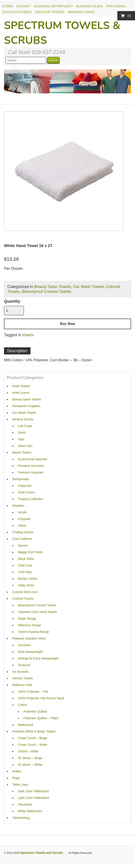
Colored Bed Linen (25, 592)
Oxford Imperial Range (33, 632)
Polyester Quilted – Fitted (41, 718)
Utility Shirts (26, 585)
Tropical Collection (31, 499)
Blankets (18, 506)
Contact (24, 6)
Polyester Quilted (35, 711)
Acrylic (22, 512)
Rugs (16, 778)
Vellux (22, 526)
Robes (17, 771)
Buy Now (67, 324)
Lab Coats (25, 426)
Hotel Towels (21, 386)
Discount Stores (50, 12)
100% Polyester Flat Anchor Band (41, 698)
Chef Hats (25, 572)
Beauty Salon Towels (52, 287)
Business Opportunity (54, 6)
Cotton (22, 705)
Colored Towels (23, 599)
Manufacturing (81, 12)
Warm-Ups (25, 446)
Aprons (23, 545)
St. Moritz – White (30, 765)
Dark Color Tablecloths (33, 791)
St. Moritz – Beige (30, 758)
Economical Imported (32, 459)
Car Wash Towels (88, 287)
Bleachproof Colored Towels (46, 292)
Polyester (24, 519)
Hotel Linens (21, 393)
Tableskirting (21, 818)
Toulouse (24, 665)
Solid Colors (26, 492)
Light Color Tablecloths (33, 798)
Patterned (25, 486)
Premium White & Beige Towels (34, 731)
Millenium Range (29, 625)
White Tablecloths (30, 811)
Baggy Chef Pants (30, 552)
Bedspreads (21, 479)
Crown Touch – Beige (33, 738)
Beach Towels (22, 452)
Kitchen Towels (23, 678)
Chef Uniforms (22, 539)
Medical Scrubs (23, 419)
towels (28, 335)
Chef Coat (25, 565)
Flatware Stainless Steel (29, 638)
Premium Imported (31, 472)
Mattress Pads (22, 685)
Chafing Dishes (23, 532)
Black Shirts (26, 559)
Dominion (24, 645)
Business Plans (90, 6)
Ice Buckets (20, 672)
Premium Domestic (31, 466)
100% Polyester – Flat (33, 692)
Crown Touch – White (33, 745)
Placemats (25, 804)
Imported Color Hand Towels (37, 612)
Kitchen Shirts (27, 579)
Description (17, 351)
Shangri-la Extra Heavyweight (38, 658)
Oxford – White (28, 751)
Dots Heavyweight (30, 652)
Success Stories (17, 12)
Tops (21, 439)
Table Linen (20, 785)
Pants (22, 433)
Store (8, 6)
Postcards (116, 6)
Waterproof (26, 725)
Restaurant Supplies (26, 406)
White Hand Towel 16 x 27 (28, 246)
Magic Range (27, 619)
